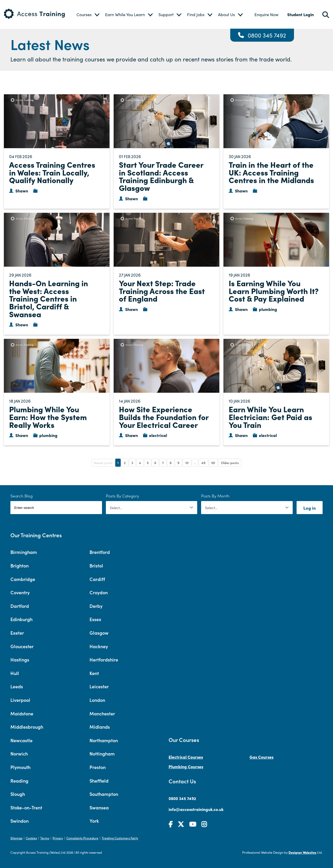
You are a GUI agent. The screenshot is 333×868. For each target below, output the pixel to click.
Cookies (31, 838)
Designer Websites (302, 852)
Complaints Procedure (82, 838)
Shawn (22, 191)
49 (203, 463)
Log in (310, 508)
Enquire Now (266, 14)
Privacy (58, 838)
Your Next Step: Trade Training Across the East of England (162, 291)
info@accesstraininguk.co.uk (196, 809)
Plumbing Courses (186, 766)
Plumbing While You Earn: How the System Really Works (48, 417)
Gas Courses (261, 757)
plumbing (268, 309)
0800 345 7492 (267, 35)
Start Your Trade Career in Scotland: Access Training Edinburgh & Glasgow (161, 176)
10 (187, 463)
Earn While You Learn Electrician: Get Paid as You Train (270, 417)
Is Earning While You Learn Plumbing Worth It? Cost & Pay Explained (274, 291)
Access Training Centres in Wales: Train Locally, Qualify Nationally (52, 172)
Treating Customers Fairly (120, 838)
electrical (158, 435)
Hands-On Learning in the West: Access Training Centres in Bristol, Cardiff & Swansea (49, 298)
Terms (45, 838)
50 (213, 463)
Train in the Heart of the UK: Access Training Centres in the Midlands (271, 172)
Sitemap (16, 838)
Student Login (300, 14)
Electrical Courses (186, 757)
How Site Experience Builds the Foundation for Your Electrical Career (164, 417)
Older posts (230, 463)
